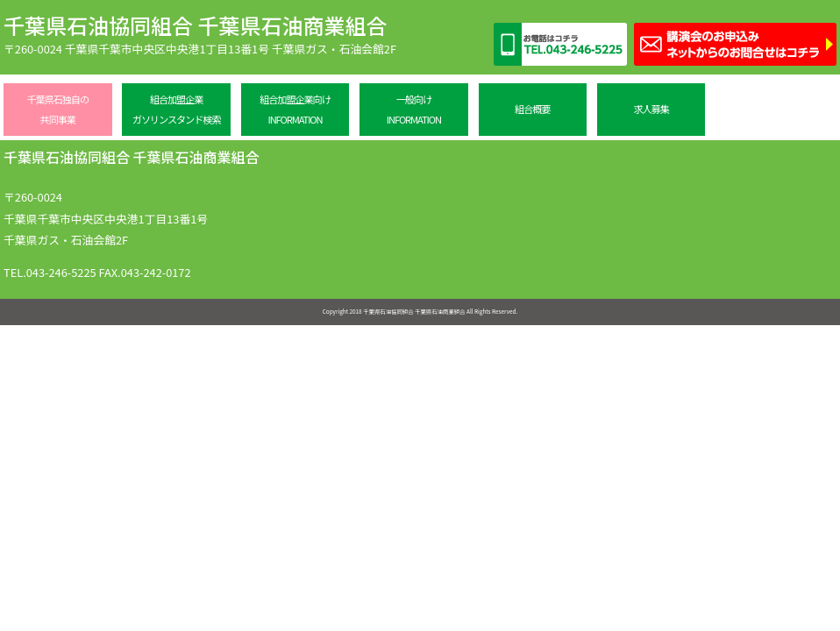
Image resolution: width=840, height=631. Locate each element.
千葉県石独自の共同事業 (58, 109)
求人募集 (651, 109)
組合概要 (532, 109)
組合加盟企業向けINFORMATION (295, 109)
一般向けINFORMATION (414, 109)
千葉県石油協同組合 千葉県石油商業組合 (195, 25)
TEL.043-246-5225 (50, 272)
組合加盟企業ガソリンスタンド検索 (176, 109)
